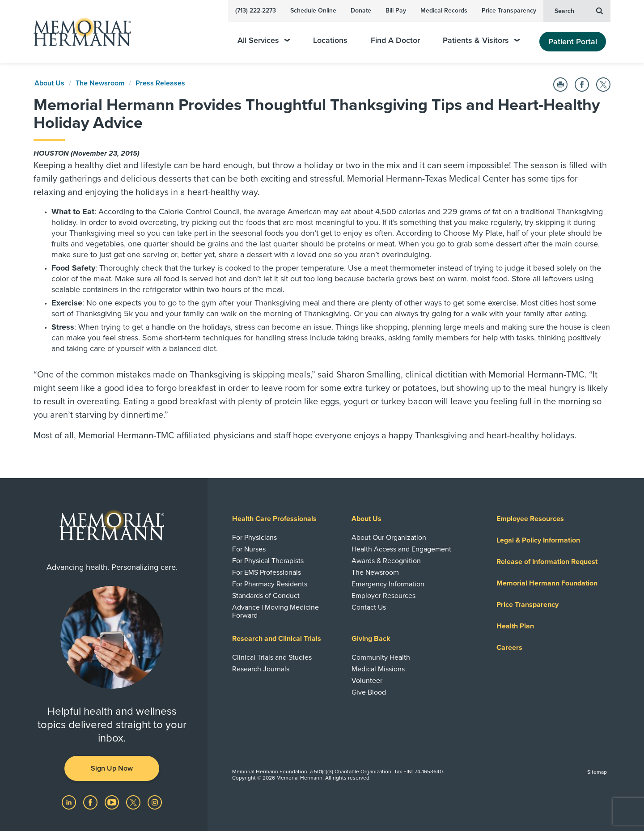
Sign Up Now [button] (112, 768)
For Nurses (249, 549)
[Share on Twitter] (603, 85)
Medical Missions (378, 669)
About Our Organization (389, 538)
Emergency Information (388, 584)
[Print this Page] (560, 85)
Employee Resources (530, 519)
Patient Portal (573, 42)
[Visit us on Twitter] (134, 802)
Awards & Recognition (386, 561)
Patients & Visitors (481, 40)
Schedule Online (313, 11)
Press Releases (160, 83)
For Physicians (254, 538)
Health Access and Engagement (401, 549)
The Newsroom (100, 83)
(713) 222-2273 (256, 11)
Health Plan (515, 626)
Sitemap (597, 772)
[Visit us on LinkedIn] (70, 802)
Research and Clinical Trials (277, 639)
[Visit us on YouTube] (113, 802)
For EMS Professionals (267, 572)
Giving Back (371, 639)
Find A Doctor (395, 40)
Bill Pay (396, 11)
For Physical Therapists (268, 561)
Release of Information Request (547, 562)
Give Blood (369, 692)
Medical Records (444, 11)
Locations (330, 40)
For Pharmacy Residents (270, 584)
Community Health (381, 657)
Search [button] (579, 10)
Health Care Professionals (274, 519)
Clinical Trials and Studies (272, 657)
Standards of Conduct (266, 596)
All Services (264, 40)
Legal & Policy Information (538, 540)
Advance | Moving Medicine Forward (275, 611)
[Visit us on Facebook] (91, 802)
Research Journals (261, 669)
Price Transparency (509, 11)
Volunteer (367, 681)
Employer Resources (383, 596)
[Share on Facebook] (582, 85)
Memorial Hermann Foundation (547, 583)
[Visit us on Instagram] (155, 802)
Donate (361, 11)
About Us (49, 83)
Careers (509, 648)
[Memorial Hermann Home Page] (78, 32)
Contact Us (369, 607)
